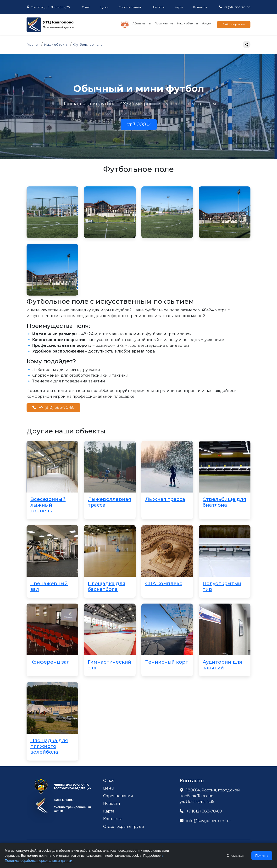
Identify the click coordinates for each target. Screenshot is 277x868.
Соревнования (130, 7)
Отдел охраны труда (123, 826)
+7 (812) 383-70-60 (53, 407)
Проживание (164, 23)
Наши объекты (187, 23)
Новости (158, 7)
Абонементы (142, 23)
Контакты (200, 7)
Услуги (206, 23)
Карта (179, 7)
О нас (86, 7)
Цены (105, 7)
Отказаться (235, 856)
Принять (262, 856)
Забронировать (234, 24)
